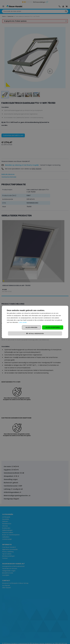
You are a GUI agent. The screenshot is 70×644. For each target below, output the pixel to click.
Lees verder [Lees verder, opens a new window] (23, 322)
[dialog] (35, 322)
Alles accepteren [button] (53, 327)
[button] (35, 333)
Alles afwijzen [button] (31, 327)
